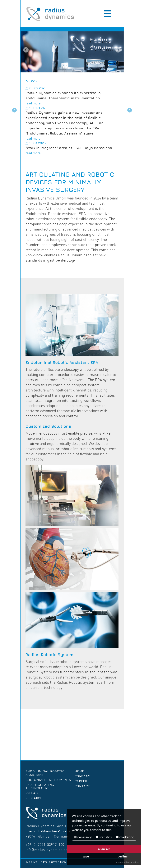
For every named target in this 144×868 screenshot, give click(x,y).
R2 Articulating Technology (40, 787)
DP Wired (134, 863)
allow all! (104, 849)
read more (33, 103)
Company (82, 776)
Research (34, 798)
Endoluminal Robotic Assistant (45, 773)
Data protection (53, 862)
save (86, 856)
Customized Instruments (48, 780)
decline (123, 856)
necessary (83, 837)
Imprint (31, 862)
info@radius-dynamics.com (48, 850)
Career (81, 781)
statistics (104, 837)
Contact (82, 786)
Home (79, 771)
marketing (125, 837)
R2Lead (32, 793)
